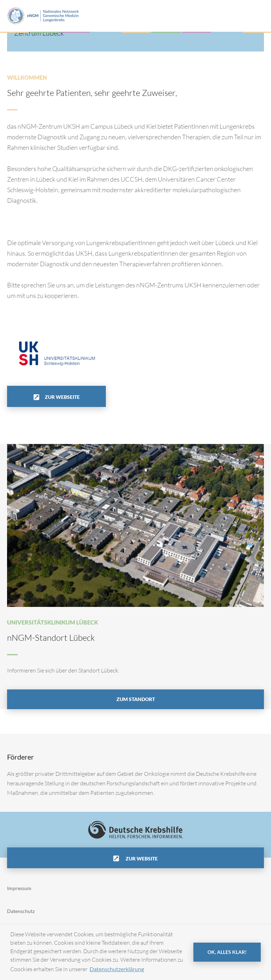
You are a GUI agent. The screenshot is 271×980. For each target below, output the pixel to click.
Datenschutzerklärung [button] (117, 969)
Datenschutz (21, 911)
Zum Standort (136, 699)
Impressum (19, 888)
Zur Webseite (62, 397)
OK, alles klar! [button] (227, 952)
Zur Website (141, 859)
